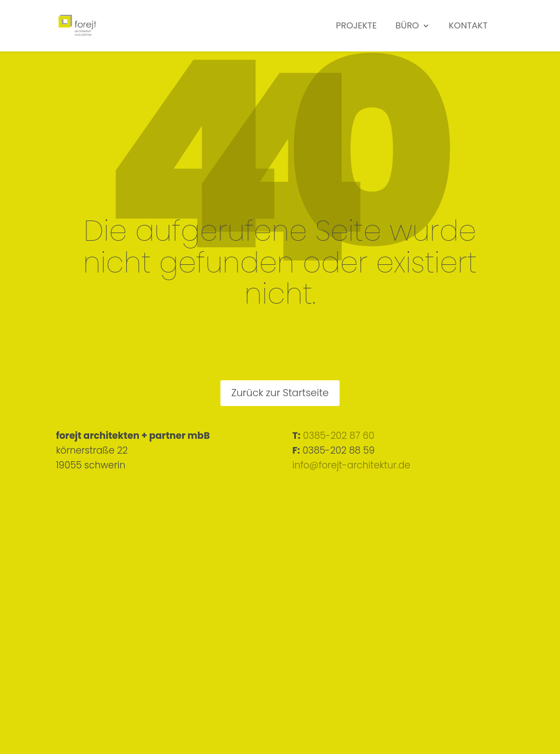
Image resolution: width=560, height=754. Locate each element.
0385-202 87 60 (339, 436)
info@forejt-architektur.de (352, 465)
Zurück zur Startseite (280, 393)
